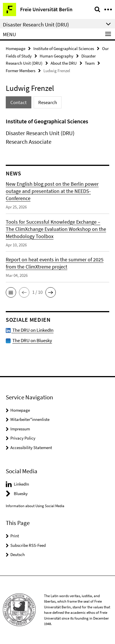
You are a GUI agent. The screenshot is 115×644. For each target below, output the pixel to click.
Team (90, 63)
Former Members (21, 71)
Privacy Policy (23, 438)
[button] (11, 292)
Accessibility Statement (31, 447)
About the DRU (64, 63)
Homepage (16, 48)
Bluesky (21, 493)
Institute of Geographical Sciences (64, 48)
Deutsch (18, 554)
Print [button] (15, 536)
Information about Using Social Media (35, 506)
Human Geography (56, 56)
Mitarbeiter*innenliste (30, 419)
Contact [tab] (19, 102)
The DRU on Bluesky (32, 340)
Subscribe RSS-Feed (28, 545)
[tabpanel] (57, 132)
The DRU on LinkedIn (30, 330)
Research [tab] (48, 102)
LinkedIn (21, 484)
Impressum (20, 429)
